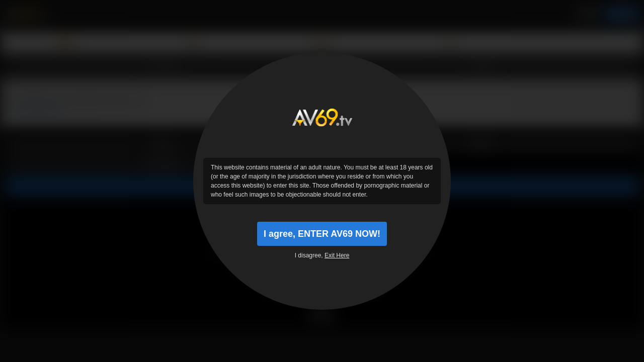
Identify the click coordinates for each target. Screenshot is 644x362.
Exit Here (337, 255)
